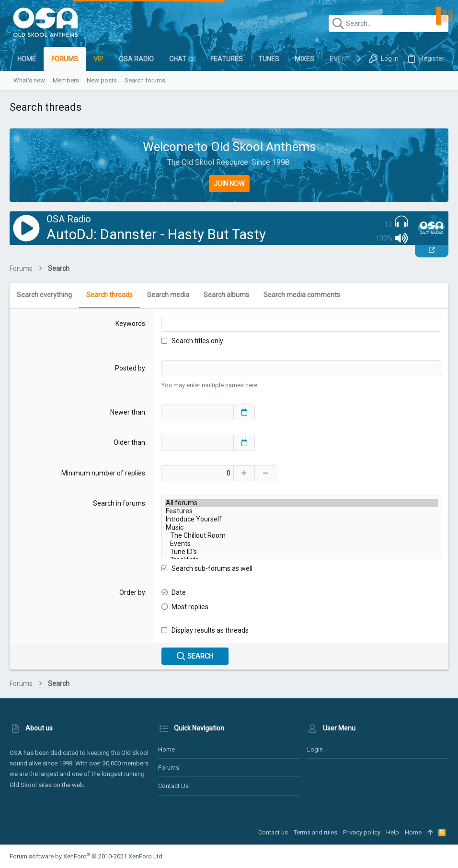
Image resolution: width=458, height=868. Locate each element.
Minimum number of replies (103, 473)
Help (393, 832)
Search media (168, 295)
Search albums (226, 295)
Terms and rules (315, 832)
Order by (132, 592)
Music (301, 527)
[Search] (389, 23)
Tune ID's (301, 552)
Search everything (44, 295)
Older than (129, 442)
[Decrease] (266, 474)
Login (315, 749)
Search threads (109, 295)
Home (166, 749)
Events (301, 544)
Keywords (130, 324)
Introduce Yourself (301, 519)
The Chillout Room (301, 536)
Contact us (173, 786)
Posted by (130, 368)
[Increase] (244, 474)
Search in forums (119, 503)
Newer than (128, 412)
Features (301, 511)
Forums (169, 768)
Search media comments (302, 295)
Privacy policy (362, 832)
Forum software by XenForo (87, 856)
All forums (301, 503)
